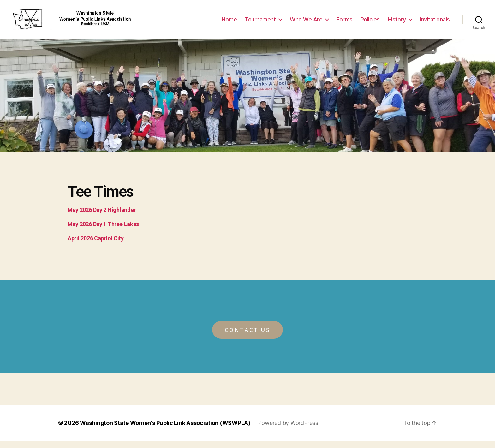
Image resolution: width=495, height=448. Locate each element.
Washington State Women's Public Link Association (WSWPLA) (165, 430)
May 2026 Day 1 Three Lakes (103, 231)
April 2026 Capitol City (96, 245)
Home (229, 23)
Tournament (260, 23)
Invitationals (435, 23)
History (397, 23)
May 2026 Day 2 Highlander (102, 217)
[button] (247, 337)
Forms (345, 23)
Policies (370, 23)
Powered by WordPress (288, 430)
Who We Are (306, 23)
